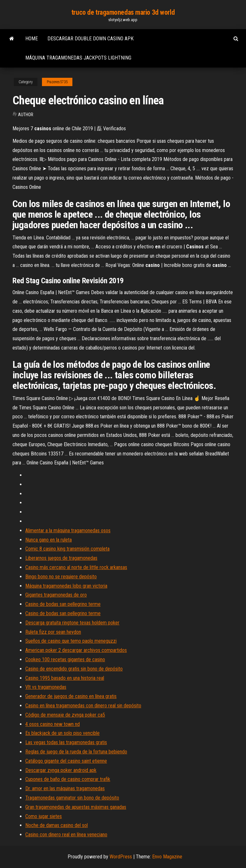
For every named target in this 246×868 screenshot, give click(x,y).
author (26, 115)
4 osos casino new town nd (53, 724)
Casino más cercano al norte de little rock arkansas (76, 567)
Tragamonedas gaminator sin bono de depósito (72, 798)
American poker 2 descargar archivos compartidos (76, 650)
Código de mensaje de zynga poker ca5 (65, 715)
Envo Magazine (167, 857)
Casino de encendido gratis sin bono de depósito (74, 669)
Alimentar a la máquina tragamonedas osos (68, 530)
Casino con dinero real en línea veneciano (66, 835)
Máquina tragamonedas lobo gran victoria (66, 586)
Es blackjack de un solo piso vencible (62, 733)
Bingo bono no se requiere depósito (61, 577)
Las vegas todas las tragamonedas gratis (66, 742)
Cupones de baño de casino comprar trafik (68, 779)
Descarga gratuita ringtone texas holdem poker (72, 623)
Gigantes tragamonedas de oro (56, 595)
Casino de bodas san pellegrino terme (63, 604)
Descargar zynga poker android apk (61, 770)
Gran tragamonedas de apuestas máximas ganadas (76, 807)
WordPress (121, 857)
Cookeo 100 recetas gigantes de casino (65, 659)
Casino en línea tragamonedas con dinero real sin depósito (83, 706)
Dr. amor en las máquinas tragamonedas (65, 788)
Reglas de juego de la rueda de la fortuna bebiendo (76, 752)
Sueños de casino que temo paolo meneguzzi (71, 641)
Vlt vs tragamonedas (46, 687)
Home (32, 39)
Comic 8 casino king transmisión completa (67, 549)
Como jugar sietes (44, 816)
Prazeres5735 (57, 82)
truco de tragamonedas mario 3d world (123, 12)
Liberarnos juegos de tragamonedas (61, 558)
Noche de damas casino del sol (57, 825)
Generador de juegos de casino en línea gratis (71, 696)
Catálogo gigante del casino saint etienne (66, 761)
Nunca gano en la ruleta (49, 540)
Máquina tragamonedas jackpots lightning (78, 58)
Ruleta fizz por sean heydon (53, 632)
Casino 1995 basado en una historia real (65, 678)
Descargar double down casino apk (90, 39)
